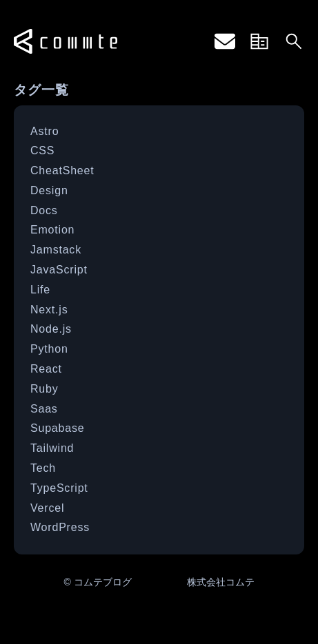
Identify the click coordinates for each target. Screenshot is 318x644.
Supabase (57, 428)
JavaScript (59, 270)
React (46, 369)
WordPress (60, 527)
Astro (44, 131)
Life (40, 290)
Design (49, 190)
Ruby (44, 389)
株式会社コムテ (221, 582)
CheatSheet (62, 170)
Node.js (51, 329)
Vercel (47, 508)
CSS (42, 150)
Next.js (49, 310)
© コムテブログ (97, 582)
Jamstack (56, 250)
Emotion (52, 230)
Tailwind (52, 448)
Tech (43, 468)
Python (49, 349)
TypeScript (59, 488)
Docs (44, 210)
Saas (44, 409)
